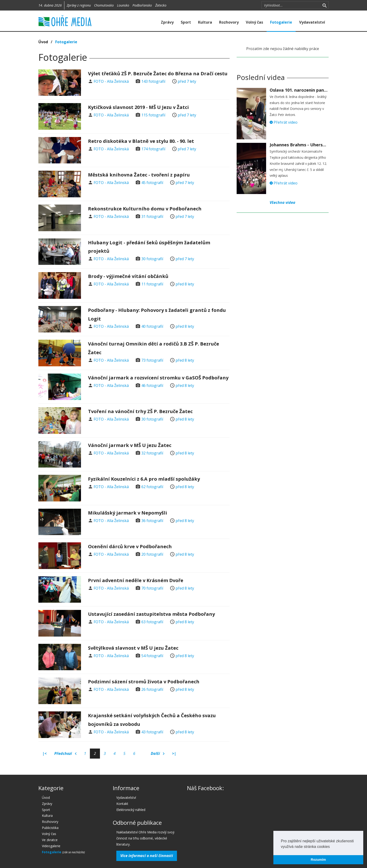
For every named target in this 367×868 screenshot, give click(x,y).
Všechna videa (283, 202)
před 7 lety (187, 81)
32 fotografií (152, 453)
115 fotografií (153, 115)
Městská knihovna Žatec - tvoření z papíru (139, 175)
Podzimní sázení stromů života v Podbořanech (144, 682)
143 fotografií (153, 81)
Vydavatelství (312, 22)
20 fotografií (152, 554)
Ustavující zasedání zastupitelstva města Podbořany (151, 614)
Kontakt (122, 804)
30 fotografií (152, 259)
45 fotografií (152, 183)
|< (44, 753)
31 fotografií (152, 216)
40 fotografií (152, 326)
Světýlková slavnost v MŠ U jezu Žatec (133, 648)
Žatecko (161, 5)
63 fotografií (152, 622)
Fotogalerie (281, 22)
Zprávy (167, 22)
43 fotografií (152, 732)
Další (158, 754)
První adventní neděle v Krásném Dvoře (136, 580)
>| (174, 753)
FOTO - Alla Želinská (111, 81)
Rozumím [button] (318, 860)
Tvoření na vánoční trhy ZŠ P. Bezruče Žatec (140, 411)
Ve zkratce (50, 840)
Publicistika (50, 828)
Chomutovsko (104, 5)
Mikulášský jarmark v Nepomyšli (128, 513)
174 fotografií (153, 149)
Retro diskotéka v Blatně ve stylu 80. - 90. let (141, 141)
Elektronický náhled (131, 810)
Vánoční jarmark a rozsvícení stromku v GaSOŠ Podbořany (158, 378)
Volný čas (254, 22)
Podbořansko (142, 5)
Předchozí (65, 754)
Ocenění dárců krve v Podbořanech (130, 546)
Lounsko (123, 5)
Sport (186, 22)
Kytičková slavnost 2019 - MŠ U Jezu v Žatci (138, 107)
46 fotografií (152, 385)
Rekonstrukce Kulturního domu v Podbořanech (145, 209)
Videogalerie (51, 846)
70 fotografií (152, 588)
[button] (331, 847)
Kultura (205, 22)
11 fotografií (152, 284)
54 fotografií (152, 656)
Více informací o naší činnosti (147, 856)
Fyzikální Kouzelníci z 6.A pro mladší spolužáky (144, 479)
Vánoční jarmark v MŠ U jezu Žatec (130, 445)
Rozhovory (229, 22)
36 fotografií (152, 521)
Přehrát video (284, 122)
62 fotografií (152, 487)
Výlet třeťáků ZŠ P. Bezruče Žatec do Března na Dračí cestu (158, 74)
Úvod (43, 42)
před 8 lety (185, 284)
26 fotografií (152, 689)
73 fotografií (152, 360)
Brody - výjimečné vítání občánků (128, 276)
